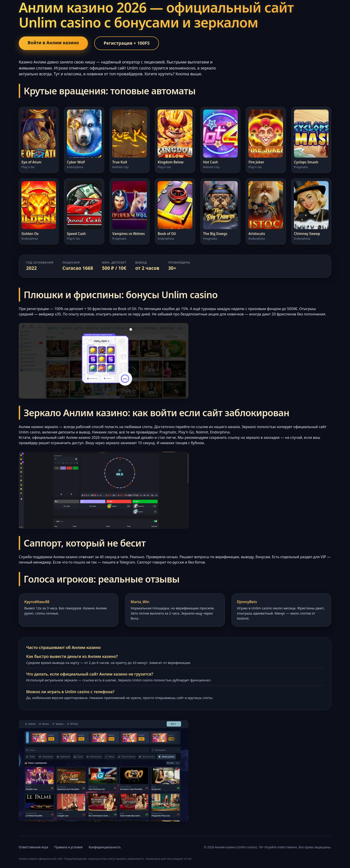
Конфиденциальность (105, 847)
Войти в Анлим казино (53, 43)
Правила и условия (68, 847)
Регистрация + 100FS (127, 43)
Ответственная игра (33, 847)
